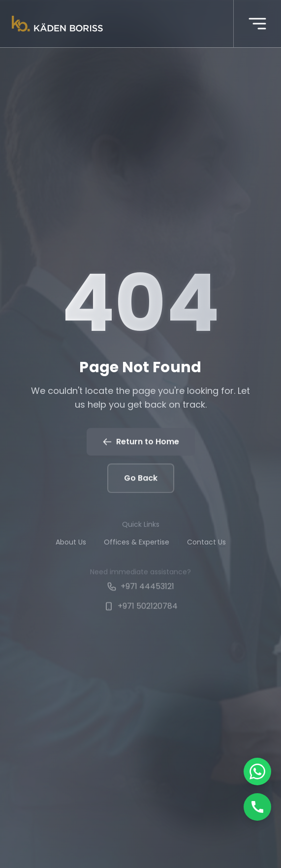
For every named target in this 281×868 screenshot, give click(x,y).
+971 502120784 (141, 608)
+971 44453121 (140, 589)
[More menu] (257, 24)
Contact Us (206, 544)
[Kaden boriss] (57, 24)
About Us (71, 544)
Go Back (141, 479)
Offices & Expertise (137, 544)
